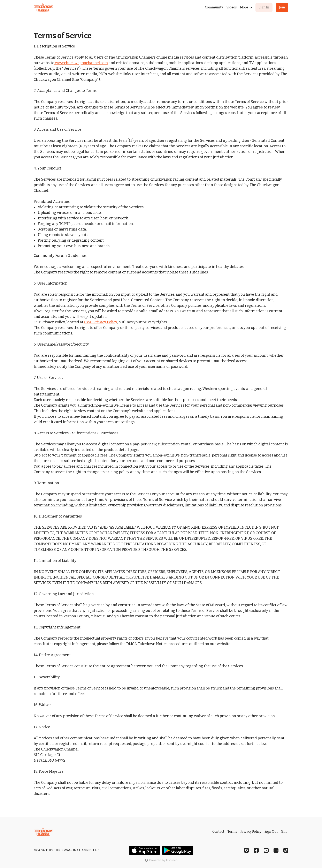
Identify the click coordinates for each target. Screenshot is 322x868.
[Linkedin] (276, 850)
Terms (232, 832)
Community (214, 7)
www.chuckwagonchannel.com (81, 63)
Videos (232, 7)
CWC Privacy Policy (101, 322)
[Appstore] (144, 850)
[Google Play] (178, 850)
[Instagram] (246, 850)
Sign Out (271, 832)
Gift (284, 832)
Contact (218, 832)
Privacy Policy (251, 832)
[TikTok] (286, 850)
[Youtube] (266, 850)
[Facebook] (256, 850)
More (246, 7)
